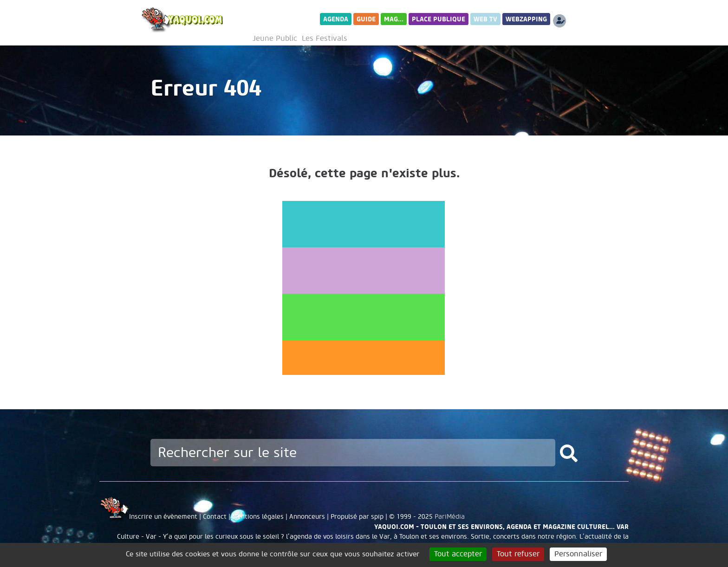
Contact (215, 517)
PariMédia (450, 517)
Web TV (485, 19)
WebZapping (526, 19)
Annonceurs (307, 517)
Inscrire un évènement (163, 517)
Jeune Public (275, 39)
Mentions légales (258, 517)
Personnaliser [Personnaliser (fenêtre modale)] (578, 554)
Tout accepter (458, 554)
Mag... (394, 19)
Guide (366, 19)
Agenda (336, 19)
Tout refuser (518, 554)
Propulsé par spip (357, 517)
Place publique (439, 19)
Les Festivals (325, 39)
